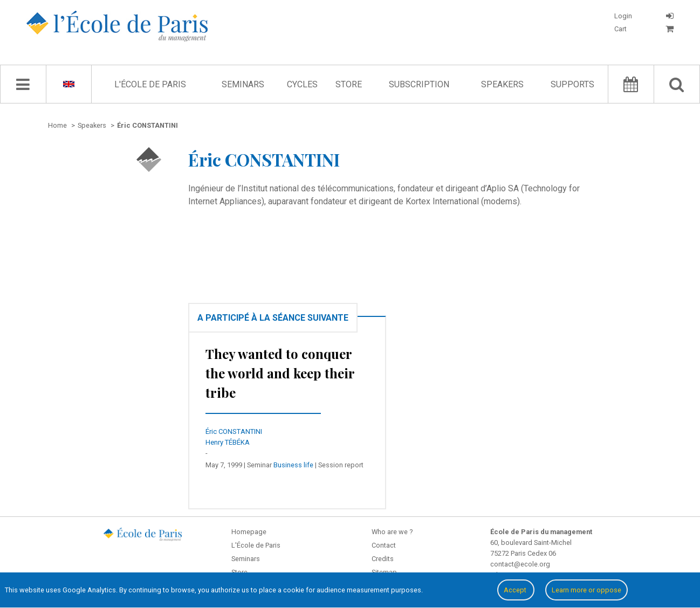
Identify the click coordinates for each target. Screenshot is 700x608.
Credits (383, 559)
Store (349, 84)
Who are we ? (392, 532)
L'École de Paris (150, 84)
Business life (293, 465)
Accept (516, 590)
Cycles (302, 84)
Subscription (419, 84)
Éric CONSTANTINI (234, 431)
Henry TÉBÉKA (228, 442)
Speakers (502, 84)
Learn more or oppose (586, 590)
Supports (572, 84)
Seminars (243, 84)
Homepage (249, 532)
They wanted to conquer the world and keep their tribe (280, 373)
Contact (384, 545)
